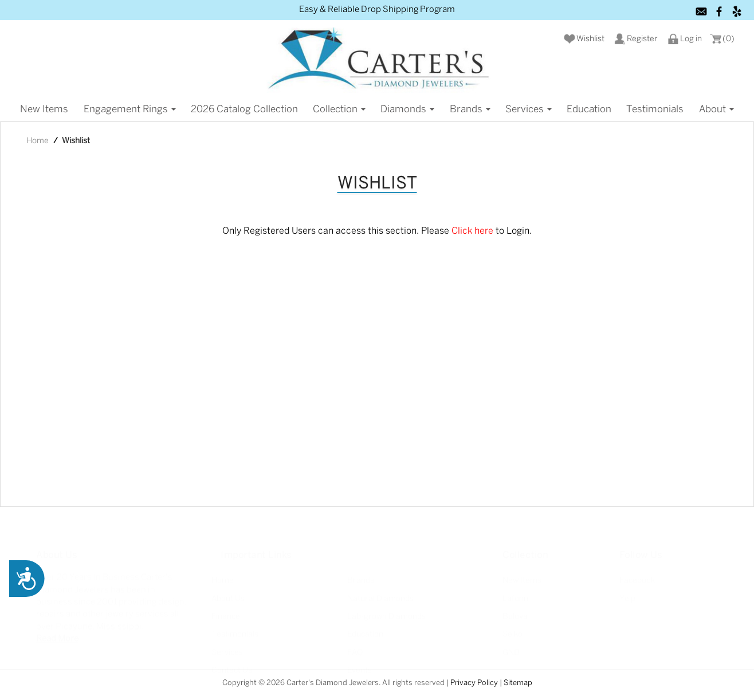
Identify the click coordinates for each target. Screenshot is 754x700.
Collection (339, 109)
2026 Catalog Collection (244, 109)
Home (38, 141)
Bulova (515, 610)
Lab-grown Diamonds (386, 610)
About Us (228, 591)
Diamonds (407, 109)
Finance (226, 610)
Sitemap (518, 683)
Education (589, 109)
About (716, 109)
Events (360, 664)
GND (511, 645)
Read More (57, 632)
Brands (470, 109)
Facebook (637, 574)
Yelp (627, 591)
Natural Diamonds (380, 591)
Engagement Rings (130, 109)
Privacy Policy (474, 683)
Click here (472, 231)
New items (44, 109)
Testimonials (655, 109)
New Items (522, 574)
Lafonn (515, 591)
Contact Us (232, 664)
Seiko (513, 628)
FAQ (355, 645)
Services (529, 109)
